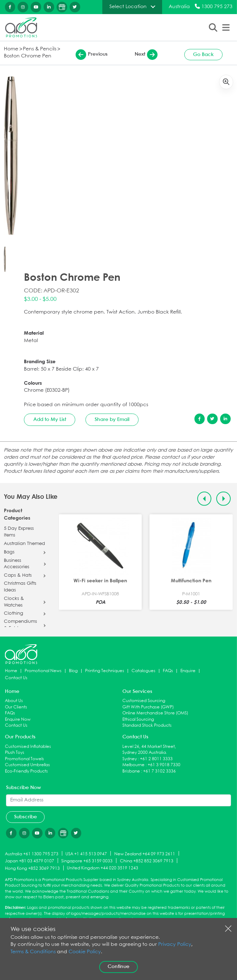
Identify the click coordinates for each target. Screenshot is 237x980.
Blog (73, 671)
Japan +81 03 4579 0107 (30, 861)
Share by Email (112, 420)
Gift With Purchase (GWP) (148, 707)
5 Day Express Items (19, 532)
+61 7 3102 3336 (159, 771)
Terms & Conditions (33, 952)
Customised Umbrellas (27, 765)
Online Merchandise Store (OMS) (155, 713)
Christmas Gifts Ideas (20, 587)
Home (11, 49)
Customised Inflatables (28, 747)
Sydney (130, 759)
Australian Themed (24, 544)
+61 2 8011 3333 (156, 759)
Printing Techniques (105, 671)
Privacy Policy (175, 945)
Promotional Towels (24, 759)
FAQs (168, 671)
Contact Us (16, 678)
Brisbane (131, 771)
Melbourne (133, 765)
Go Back (203, 55)
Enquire (188, 671)
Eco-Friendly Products (26, 771)
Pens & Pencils (40, 49)
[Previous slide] (204, 499)
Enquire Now (18, 720)
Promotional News (43, 671)
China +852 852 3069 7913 (147, 861)
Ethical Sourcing (138, 720)
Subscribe (25, 817)
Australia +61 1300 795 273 (32, 854)
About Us (14, 701)
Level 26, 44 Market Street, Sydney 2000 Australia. (149, 750)
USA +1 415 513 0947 (86, 854)
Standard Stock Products (147, 725)
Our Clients (16, 707)
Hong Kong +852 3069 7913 (32, 869)
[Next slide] (223, 499)
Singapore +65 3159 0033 (87, 861)
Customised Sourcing (144, 701)
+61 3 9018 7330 (164, 765)
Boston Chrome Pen (28, 56)
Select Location (128, 7)
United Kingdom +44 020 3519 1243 (103, 868)
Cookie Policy (85, 952)
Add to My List (50, 420)
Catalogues (143, 671)
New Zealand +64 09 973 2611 (145, 854)
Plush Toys (15, 753)
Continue (118, 967)
